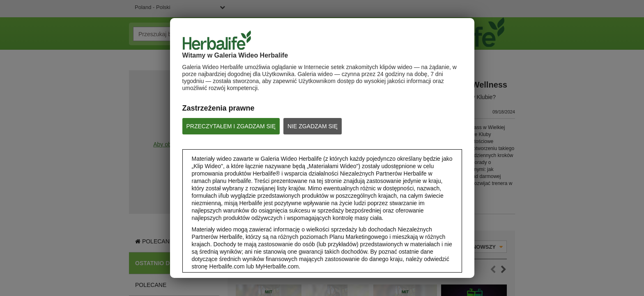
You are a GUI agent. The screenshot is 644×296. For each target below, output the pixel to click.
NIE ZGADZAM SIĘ (313, 126)
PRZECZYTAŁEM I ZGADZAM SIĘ (231, 126)
